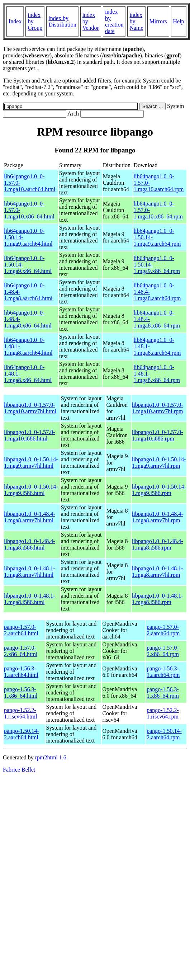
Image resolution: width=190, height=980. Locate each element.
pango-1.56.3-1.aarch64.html (21, 672)
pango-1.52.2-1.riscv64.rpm (163, 713)
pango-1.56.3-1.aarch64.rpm (163, 672)
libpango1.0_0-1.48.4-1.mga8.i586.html (30, 544)
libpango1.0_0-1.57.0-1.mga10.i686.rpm (158, 435)
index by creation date (114, 21)
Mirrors (158, 21)
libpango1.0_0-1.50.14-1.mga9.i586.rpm (159, 490)
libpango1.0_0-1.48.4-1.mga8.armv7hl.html (30, 517)
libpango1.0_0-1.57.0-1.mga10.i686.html (30, 435)
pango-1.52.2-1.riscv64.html (20, 713)
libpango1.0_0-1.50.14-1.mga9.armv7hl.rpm (159, 463)
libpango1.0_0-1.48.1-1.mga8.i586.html (30, 599)
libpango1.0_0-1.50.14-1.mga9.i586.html (31, 490)
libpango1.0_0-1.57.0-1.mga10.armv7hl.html (30, 408)
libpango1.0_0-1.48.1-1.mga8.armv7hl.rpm (158, 572)
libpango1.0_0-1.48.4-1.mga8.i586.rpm (158, 544)
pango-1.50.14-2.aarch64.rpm (164, 734)
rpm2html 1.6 (51, 757)
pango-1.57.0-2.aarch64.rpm (163, 630)
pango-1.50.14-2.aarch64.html (22, 734)
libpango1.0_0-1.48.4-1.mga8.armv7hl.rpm (158, 517)
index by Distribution (62, 21)
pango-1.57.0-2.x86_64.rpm (163, 651)
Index (15, 21)
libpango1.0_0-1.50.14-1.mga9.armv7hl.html (31, 463)
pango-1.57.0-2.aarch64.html (21, 630)
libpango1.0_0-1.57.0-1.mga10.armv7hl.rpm (158, 408)
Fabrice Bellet (19, 770)
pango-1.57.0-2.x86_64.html (21, 651)
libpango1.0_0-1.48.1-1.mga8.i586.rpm (158, 599)
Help (179, 21)
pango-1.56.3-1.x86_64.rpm (163, 692)
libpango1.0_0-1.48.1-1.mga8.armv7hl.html (30, 572)
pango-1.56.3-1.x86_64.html (21, 692)
